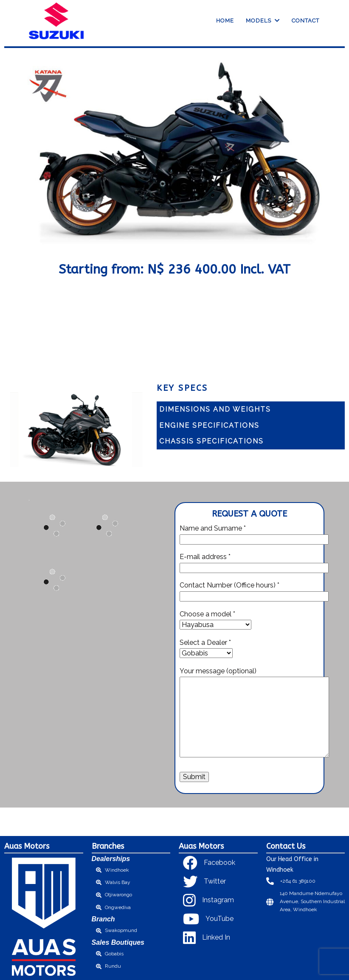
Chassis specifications (211, 441)
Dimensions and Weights (215, 409)
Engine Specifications (209, 425)
